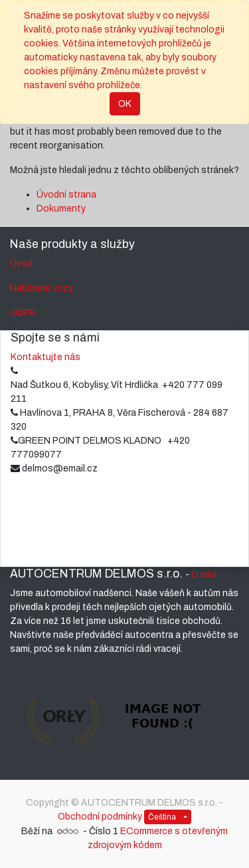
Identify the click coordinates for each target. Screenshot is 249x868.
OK (125, 104)
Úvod (21, 264)
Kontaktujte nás (45, 357)
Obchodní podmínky (100, 817)
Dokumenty (61, 209)
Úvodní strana (66, 195)
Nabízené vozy (41, 288)
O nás (204, 575)
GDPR (23, 313)
